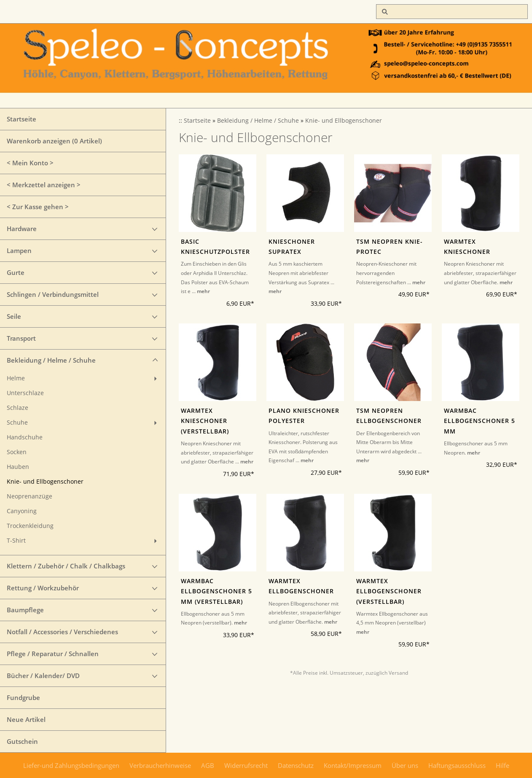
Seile (14, 316)
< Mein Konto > (30, 163)
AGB (208, 765)
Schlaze (17, 408)
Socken (17, 452)
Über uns (405, 765)
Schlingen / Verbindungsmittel (53, 294)
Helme (16, 378)
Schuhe (17, 423)
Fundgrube (23, 697)
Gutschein (22, 741)
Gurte (16, 272)
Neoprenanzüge (30, 496)
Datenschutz (296, 765)
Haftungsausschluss (457, 765)
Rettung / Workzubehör (43, 588)
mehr (203, 291)
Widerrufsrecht (246, 765)
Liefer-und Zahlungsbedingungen (71, 765)
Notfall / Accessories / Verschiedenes (62, 632)
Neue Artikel (26, 719)
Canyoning (22, 511)
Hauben (18, 467)
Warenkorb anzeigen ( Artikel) (54, 141)
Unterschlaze (25, 393)
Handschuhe (25, 437)
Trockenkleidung (30, 526)
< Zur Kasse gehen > (38, 207)
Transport (21, 338)
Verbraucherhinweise (160, 765)
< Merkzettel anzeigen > (44, 185)
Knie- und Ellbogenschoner (45, 482)
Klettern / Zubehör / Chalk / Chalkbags (66, 566)
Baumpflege (25, 610)
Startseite (21, 119)
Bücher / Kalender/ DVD (43, 676)
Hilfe (502, 765)
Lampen (19, 250)
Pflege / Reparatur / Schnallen (53, 654)
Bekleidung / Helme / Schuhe (51, 360)
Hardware (22, 229)
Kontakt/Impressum (353, 765)
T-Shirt (16, 541)
